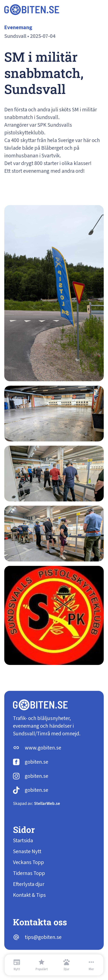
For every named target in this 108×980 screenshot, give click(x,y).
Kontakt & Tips (29, 895)
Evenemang (18, 28)
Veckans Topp (28, 862)
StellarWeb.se (47, 804)
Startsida (23, 841)
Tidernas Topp (29, 873)
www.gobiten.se (43, 748)
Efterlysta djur (29, 884)
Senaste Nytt (27, 852)
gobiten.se (36, 762)
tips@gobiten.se (43, 937)
